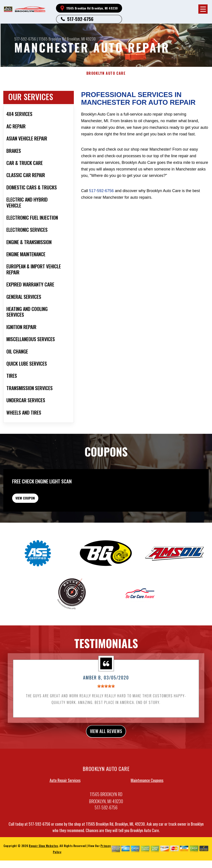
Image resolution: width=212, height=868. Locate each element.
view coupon (36, 522)
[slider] (106, 713)
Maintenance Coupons (147, 809)
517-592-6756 (80, 19)
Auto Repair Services (65, 809)
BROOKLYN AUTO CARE (106, 73)
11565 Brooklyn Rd (52, 39)
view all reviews (106, 759)
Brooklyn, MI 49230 (81, 39)
